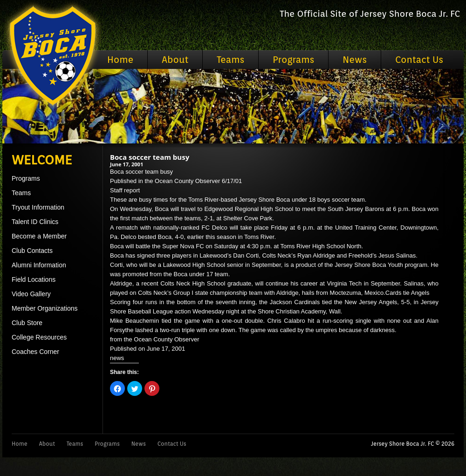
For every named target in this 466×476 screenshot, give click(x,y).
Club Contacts (32, 251)
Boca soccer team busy (150, 157)
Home (120, 60)
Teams (230, 60)
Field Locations (34, 279)
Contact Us (419, 60)
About (175, 60)
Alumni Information (39, 265)
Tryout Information (38, 207)
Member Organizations (45, 308)
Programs (293, 60)
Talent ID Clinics (35, 222)
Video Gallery (31, 294)
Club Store (27, 323)
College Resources (39, 337)
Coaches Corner (35, 352)
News (355, 60)
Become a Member (39, 236)
